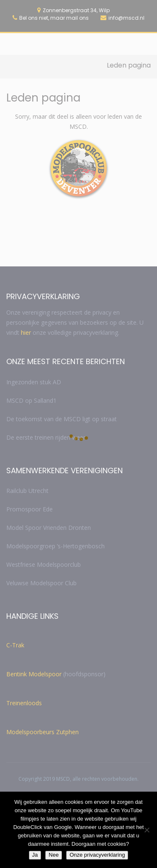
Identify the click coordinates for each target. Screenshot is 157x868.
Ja (35, 855)
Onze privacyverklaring (97, 855)
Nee (54, 855)
